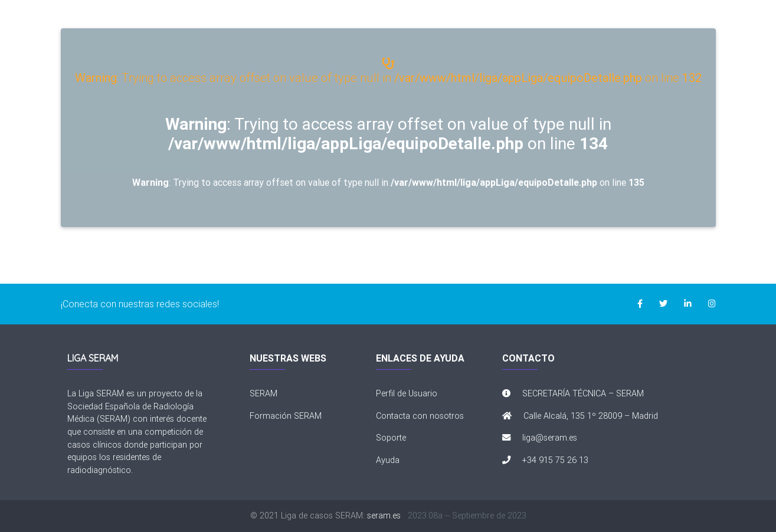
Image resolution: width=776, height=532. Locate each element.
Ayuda (388, 460)
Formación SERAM (286, 416)
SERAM (263, 393)
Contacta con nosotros (420, 416)
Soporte (391, 438)
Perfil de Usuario (407, 393)
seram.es (384, 515)
